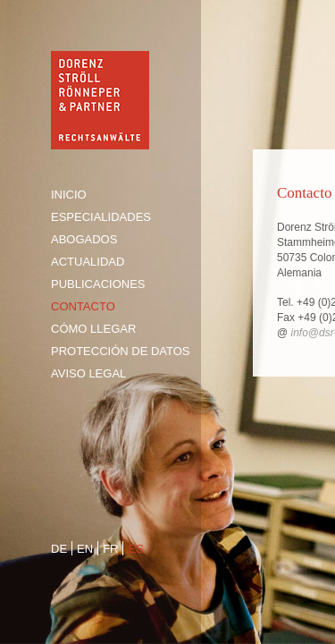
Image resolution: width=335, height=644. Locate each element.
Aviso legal (88, 373)
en (85, 549)
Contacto (83, 306)
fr (110, 549)
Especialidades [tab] (101, 217)
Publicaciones (98, 284)
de (59, 549)
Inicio (69, 195)
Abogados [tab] (84, 239)
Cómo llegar (93, 329)
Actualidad (88, 262)
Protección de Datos (121, 351)
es (135, 549)
